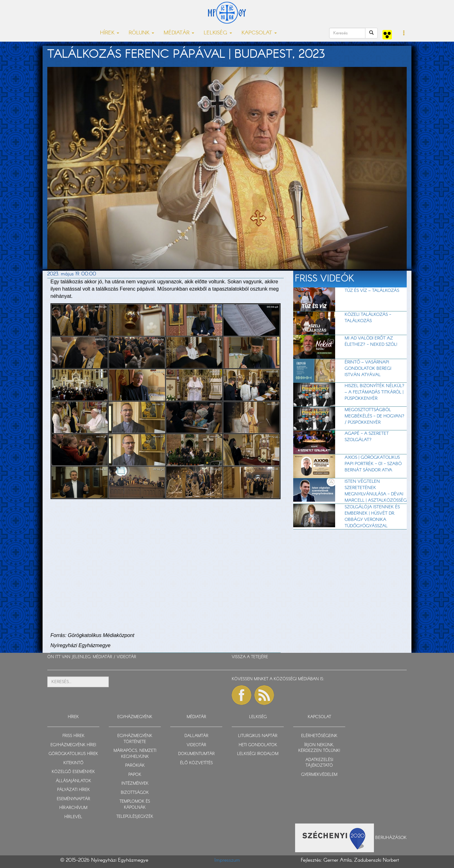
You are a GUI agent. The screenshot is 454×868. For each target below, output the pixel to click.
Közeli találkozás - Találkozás (368, 318)
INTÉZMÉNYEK (135, 784)
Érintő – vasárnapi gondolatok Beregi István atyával (368, 369)
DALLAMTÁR (196, 736)
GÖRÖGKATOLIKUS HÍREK (73, 754)
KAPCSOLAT (319, 717)
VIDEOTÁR (126, 657)
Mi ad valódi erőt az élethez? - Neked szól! (371, 341)
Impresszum (227, 860)
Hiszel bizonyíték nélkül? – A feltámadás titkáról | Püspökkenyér (375, 392)
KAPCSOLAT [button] (259, 33)
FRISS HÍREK (73, 736)
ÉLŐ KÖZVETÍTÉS (196, 763)
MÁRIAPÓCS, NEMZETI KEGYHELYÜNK (135, 754)
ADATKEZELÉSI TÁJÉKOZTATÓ (319, 763)
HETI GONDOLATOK (258, 745)
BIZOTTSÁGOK (135, 793)
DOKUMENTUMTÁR (196, 754)
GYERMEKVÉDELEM (319, 775)
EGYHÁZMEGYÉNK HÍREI (73, 745)
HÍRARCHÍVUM (73, 808)
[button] (404, 33)
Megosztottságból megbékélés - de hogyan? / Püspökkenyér (375, 416)
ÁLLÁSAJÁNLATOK (73, 781)
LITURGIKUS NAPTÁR (258, 736)
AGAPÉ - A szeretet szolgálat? (367, 437)
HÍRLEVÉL (73, 817)
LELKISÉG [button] (218, 33)
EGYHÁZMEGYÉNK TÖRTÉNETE (135, 739)
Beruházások (391, 837)
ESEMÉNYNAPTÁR (73, 799)
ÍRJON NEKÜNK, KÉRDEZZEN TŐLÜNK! (319, 748)
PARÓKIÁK (135, 766)
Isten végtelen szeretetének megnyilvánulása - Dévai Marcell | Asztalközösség (376, 491)
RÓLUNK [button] (141, 33)
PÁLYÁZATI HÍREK (73, 790)
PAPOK (135, 775)
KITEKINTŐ (73, 763)
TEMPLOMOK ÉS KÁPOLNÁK (135, 805)
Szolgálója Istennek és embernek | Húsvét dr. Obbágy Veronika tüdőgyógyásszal (372, 517)
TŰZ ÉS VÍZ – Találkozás (372, 291)
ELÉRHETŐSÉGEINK (319, 736)
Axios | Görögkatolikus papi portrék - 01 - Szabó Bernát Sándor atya (373, 464)
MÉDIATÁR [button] (179, 33)
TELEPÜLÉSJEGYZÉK (135, 817)
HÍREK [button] (110, 33)
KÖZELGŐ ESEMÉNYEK (73, 772)
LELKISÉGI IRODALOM (258, 754)
